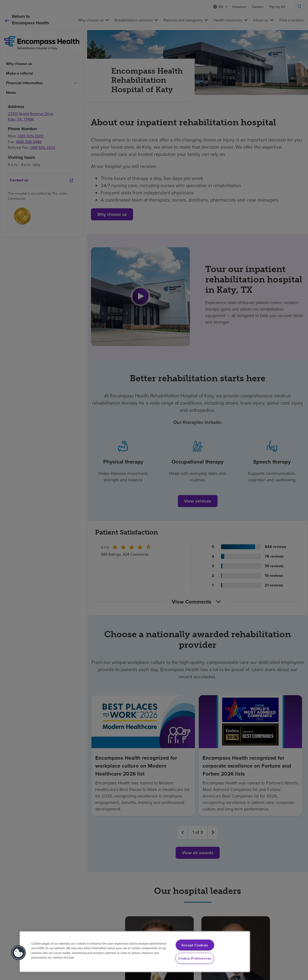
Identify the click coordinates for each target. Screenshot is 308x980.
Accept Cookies (195, 945)
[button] (19, 953)
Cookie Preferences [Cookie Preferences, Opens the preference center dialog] (195, 958)
